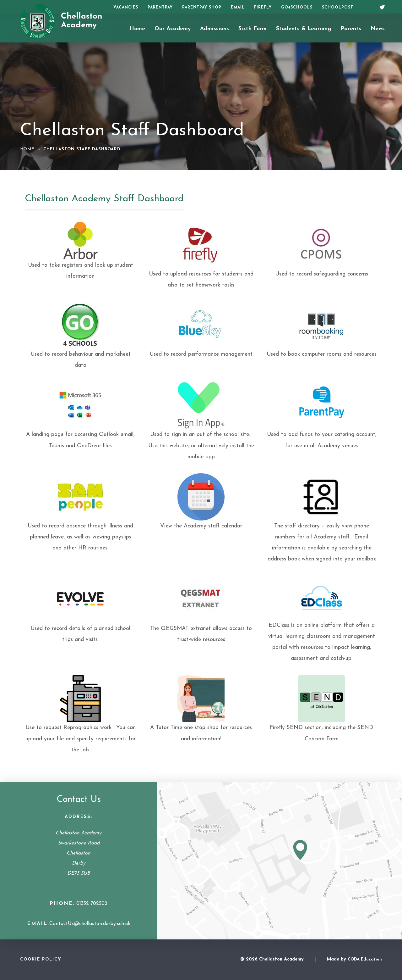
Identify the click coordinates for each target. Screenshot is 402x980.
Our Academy (173, 29)
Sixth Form (253, 29)
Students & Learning (304, 29)
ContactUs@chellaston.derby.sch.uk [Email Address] (90, 924)
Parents (351, 29)
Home (137, 29)
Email (238, 8)
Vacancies (126, 8)
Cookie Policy (41, 959)
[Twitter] (380, 6)
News (378, 29)
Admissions (215, 29)
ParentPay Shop (202, 8)
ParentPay (160, 8)
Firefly (263, 8)
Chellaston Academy (82, 21)
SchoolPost (338, 8)
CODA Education (365, 959)
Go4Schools (297, 8)
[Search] (367, 7)
